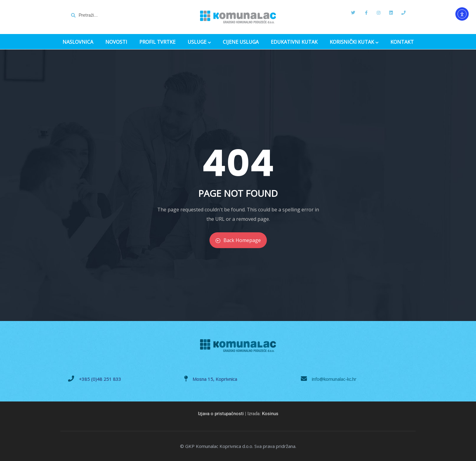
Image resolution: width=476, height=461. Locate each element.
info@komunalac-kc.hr (334, 379)
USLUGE (199, 43)
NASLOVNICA (78, 42)
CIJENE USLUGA (241, 42)
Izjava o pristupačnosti (221, 414)
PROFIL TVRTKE (157, 42)
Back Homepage (238, 240)
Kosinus (270, 414)
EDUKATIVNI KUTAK (294, 42)
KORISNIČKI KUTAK (354, 43)
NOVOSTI (116, 42)
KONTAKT (402, 42)
